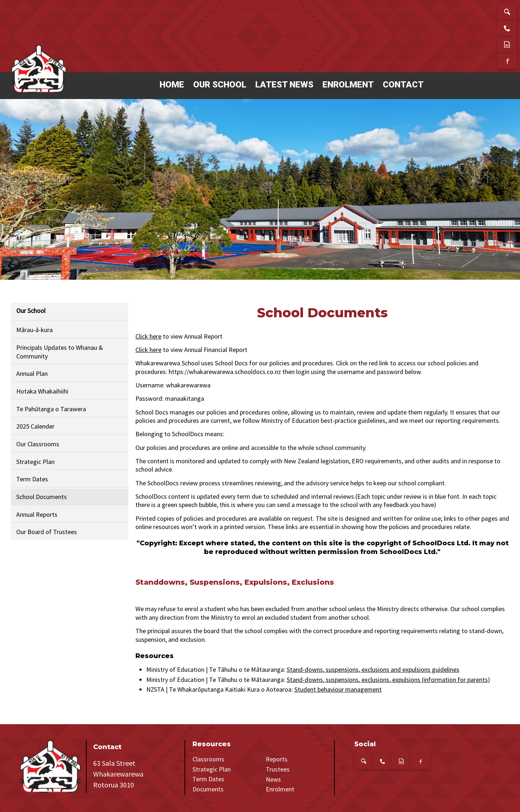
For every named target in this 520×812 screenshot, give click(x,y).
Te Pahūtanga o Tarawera (51, 409)
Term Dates (32, 479)
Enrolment (348, 85)
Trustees (278, 769)
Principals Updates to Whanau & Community (60, 352)
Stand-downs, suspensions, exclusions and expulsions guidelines (373, 669)
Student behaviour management (338, 689)
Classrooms (208, 759)
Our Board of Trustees (47, 532)
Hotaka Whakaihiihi (42, 391)
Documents (208, 789)
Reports (277, 759)
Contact (403, 85)
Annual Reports (37, 514)
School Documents (42, 497)
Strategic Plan (35, 462)
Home (172, 85)
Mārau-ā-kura (34, 330)
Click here (148, 336)
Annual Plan (32, 373)
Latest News (284, 85)
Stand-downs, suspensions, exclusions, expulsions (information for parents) (388, 680)
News (273, 779)
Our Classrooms (38, 444)
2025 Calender (35, 426)
